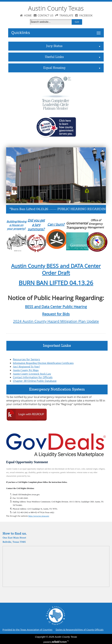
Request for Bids (56, 314)
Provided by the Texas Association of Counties (27, 630)
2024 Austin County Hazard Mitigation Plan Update (56, 321)
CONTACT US (46, 15)
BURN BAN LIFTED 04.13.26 (56, 283)
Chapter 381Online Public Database (35, 381)
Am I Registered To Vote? (26, 367)
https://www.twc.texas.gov (39, 516)
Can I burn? (56, 224)
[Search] (51, 22)
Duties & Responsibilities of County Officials (80, 630)
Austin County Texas (56, 8)
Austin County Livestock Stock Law (32, 374)
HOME (28, 15)
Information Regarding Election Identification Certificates (43, 363)
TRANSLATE (66, 15)
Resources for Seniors (26, 359)
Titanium (60, 642)
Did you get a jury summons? (36, 225)
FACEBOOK (86, 15)
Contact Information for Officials (33, 377)
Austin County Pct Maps (26, 370)
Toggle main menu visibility (99, 31)
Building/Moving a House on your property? (16, 225)
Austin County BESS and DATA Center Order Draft (56, 269)
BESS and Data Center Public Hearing (56, 307)
